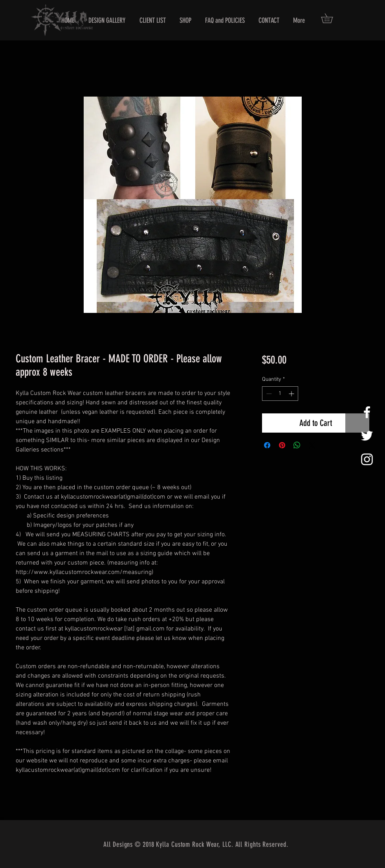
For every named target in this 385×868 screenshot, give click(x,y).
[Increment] (292, 394)
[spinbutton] (280, 394)
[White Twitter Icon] (367, 436)
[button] (332, 18)
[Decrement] (268, 394)
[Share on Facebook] (267, 445)
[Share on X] (312, 445)
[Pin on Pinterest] (282, 445)
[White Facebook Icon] (367, 412)
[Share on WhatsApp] (297, 445)
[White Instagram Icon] (367, 459)
